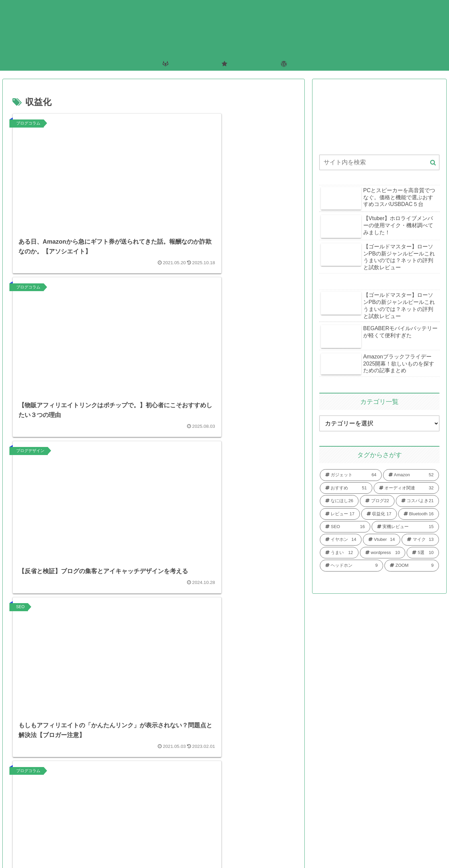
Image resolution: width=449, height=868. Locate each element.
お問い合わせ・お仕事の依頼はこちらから (196, 848)
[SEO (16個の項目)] (345, 527)
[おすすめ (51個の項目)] (346, 488)
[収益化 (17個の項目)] (379, 514)
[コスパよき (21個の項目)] (417, 501)
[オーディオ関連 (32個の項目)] (406, 488)
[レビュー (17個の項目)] (340, 514)
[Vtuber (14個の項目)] (382, 540)
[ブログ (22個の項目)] (377, 501)
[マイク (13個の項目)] (420, 540)
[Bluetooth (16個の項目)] (419, 514)
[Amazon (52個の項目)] (411, 475)
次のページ (154, 780)
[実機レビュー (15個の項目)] (405, 527)
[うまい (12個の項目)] (339, 553)
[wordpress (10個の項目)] (383, 553)
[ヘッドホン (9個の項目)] (351, 565)
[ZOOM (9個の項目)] (412, 565)
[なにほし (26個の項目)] (339, 501)
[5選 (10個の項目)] (423, 553)
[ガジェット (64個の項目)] (351, 475)
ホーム (124, 848)
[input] (379, 162)
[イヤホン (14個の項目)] (341, 540)
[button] (433, 163)
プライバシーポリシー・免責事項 (297, 848)
